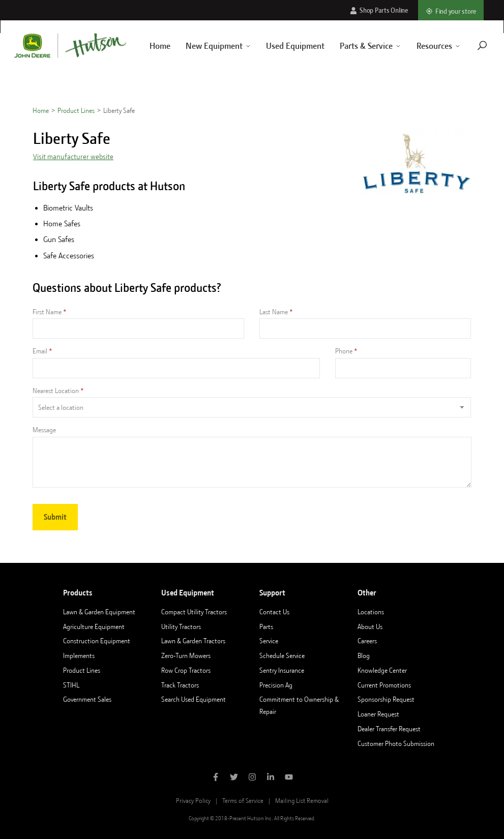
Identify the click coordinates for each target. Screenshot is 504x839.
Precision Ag (276, 685)
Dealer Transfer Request (389, 729)
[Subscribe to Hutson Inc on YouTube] (289, 778)
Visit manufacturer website (73, 157)
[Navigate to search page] (470, 46)
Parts (266, 626)
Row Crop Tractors (186, 670)
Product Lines (76, 110)
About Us (370, 626)
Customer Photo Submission (396, 743)
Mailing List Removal (302, 801)
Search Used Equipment (194, 699)
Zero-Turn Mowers (186, 655)
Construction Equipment (97, 641)
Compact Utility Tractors (194, 612)
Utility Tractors (181, 626)
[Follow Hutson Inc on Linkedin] (271, 778)
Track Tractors (180, 685)
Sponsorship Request (386, 699)
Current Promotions (384, 685)
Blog (364, 655)
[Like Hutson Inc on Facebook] (216, 778)
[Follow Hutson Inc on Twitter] (234, 778)
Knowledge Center (382, 670)
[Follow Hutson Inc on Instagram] (252, 778)
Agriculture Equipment (94, 626)
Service (269, 641)
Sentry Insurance (282, 670)
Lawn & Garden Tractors (193, 641)
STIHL (71, 685)
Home (148, 46)
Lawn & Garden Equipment (99, 612)
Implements (79, 655)
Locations (371, 612)
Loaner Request (378, 714)
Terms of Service (243, 801)
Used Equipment (284, 46)
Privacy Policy (193, 801)
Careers (367, 641)
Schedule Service (282, 655)
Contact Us (274, 612)
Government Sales (87, 699)
